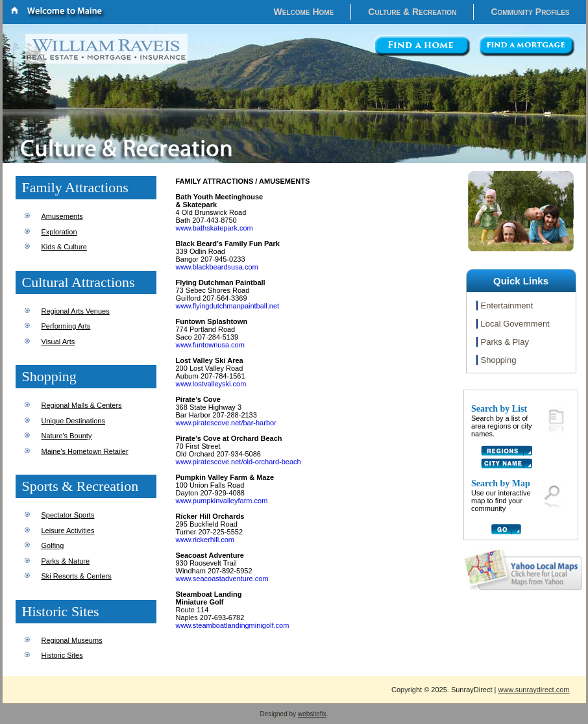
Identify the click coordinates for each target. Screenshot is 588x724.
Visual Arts (58, 342)
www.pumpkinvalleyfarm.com (222, 501)
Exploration (59, 232)
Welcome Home (304, 12)
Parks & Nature (66, 561)
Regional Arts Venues (76, 311)
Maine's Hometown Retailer (85, 451)
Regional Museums (72, 640)
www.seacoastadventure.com (222, 579)
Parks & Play (505, 342)
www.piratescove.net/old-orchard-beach (239, 462)
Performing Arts (66, 326)
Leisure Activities (68, 531)
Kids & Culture (64, 247)
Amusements (62, 216)
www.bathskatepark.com (214, 228)
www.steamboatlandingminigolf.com (233, 625)
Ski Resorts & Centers (77, 576)
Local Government (515, 324)
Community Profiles (530, 12)
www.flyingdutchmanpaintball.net (228, 306)
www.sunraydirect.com (533, 690)
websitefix (312, 714)
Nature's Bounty (67, 436)
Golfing (53, 545)
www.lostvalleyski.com (211, 384)
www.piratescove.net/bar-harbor (226, 423)
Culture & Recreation (412, 12)
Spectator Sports (68, 515)
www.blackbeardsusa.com (217, 267)
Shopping (499, 360)
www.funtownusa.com (210, 345)
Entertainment (507, 306)
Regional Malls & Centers (82, 405)
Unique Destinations (73, 421)
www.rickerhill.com (205, 540)
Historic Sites (62, 655)
